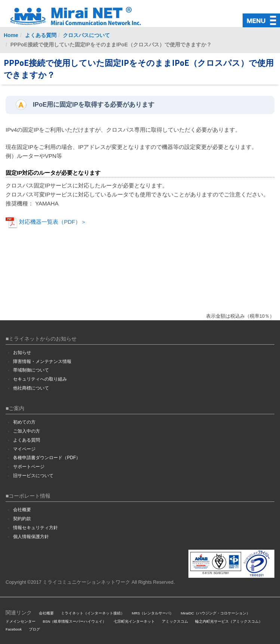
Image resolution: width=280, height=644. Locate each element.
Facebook (14, 629)
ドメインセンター (21, 621)
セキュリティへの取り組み (40, 379)
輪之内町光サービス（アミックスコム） (229, 621)
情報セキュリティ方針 (36, 528)
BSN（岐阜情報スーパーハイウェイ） (74, 621)
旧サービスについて (33, 476)
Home (11, 35)
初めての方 (24, 422)
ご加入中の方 (27, 431)
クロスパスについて (86, 35)
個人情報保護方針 (31, 537)
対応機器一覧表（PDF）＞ (46, 222)
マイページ (24, 449)
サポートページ (29, 467)
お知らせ (22, 352)
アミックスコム (175, 621)
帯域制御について (31, 370)
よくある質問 (41, 35)
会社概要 (22, 510)
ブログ (34, 629)
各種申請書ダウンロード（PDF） (47, 458)
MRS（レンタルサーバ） (153, 613)
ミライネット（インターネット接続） (93, 613)
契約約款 (22, 519)
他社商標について (31, 388)
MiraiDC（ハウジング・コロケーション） (215, 613)
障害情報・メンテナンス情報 (42, 361)
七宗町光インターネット (134, 621)
